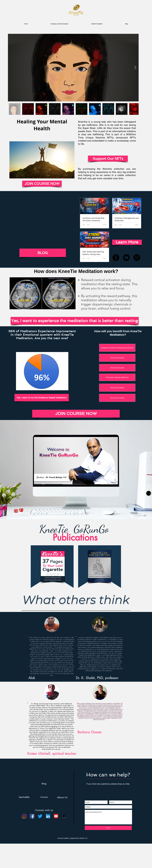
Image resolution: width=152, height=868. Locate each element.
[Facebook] (116, 258)
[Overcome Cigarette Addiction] (117, 377)
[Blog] (44, 784)
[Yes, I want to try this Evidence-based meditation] (42, 398)
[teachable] (24, 797)
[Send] (108, 828)
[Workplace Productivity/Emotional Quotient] (117, 348)
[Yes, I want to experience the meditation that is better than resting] (75, 321)
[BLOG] (43, 253)
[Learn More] (127, 242)
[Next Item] (135, 68)
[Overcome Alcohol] (117, 368)
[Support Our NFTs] (108, 159)
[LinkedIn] (48, 816)
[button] (62, 797)
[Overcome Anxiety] (117, 358)
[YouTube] (126, 258)
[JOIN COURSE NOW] (76, 414)
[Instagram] (137, 258)
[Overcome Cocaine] (117, 398)
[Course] (44, 797)
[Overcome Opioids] (117, 388)
